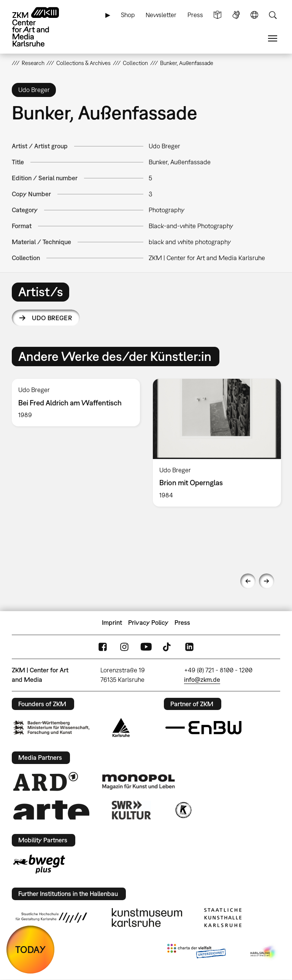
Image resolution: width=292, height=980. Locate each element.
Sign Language (236, 15)
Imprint (112, 623)
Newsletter (161, 15)
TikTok (168, 647)
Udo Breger (52, 318)
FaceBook (103, 647)
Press (195, 15)
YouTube (146, 647)
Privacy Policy (148, 623)
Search (273, 15)
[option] (76, 403)
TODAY (30, 949)
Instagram (124, 647)
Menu (273, 39)
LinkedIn (189, 647)
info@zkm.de (202, 680)
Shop (128, 15)
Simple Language (217, 15)
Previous (248, 581)
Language (254, 15)
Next (267, 581)
